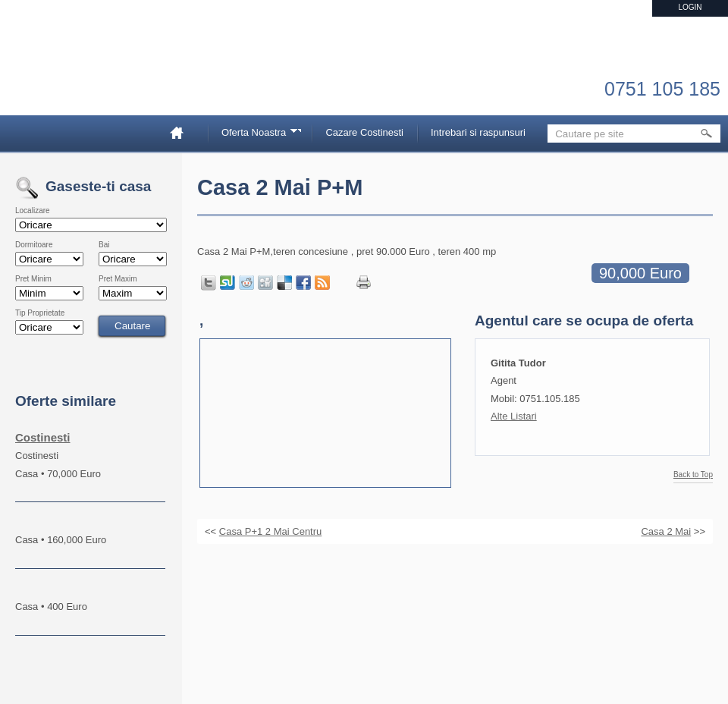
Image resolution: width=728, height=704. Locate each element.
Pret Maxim (118, 279)
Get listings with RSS (322, 283)
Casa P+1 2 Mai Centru (270, 531)
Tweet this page (209, 283)
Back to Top (693, 475)
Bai (104, 245)
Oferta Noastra (256, 135)
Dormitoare (34, 245)
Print (364, 283)
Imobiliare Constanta (95, 76)
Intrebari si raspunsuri (478, 132)
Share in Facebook (303, 283)
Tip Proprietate (40, 313)
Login (690, 7)
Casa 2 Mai (666, 531)
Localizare (33, 211)
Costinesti (43, 437)
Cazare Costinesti (364, 132)
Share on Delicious (284, 283)
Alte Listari (514, 416)
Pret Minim (33, 279)
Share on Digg (265, 283)
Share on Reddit (246, 283)
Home (183, 132)
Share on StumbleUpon (227, 283)
